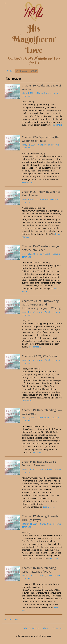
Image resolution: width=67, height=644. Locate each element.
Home (11, 71)
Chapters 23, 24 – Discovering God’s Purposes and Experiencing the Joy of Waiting (41, 305)
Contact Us (57, 628)
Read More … (28, 182)
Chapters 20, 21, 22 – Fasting (40, 356)
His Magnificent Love (34, 39)
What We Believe (31, 628)
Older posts (11, 619)
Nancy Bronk (43, 93)
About (46, 628)
